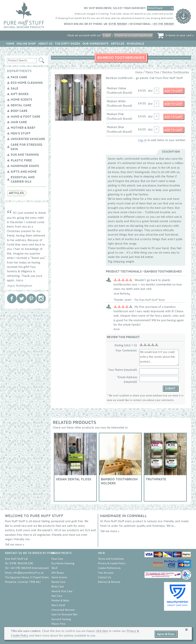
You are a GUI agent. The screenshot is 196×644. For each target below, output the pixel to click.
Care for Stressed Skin (65, 615)
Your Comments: (126, 350)
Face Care (19, 77)
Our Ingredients (96, 44)
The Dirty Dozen (68, 44)
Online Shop (26, 44)
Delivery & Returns (109, 582)
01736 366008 (118, 24)
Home (10, 44)
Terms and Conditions (111, 559)
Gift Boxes (20, 94)
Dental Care (21, 105)
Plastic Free (21, 160)
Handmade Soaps (25, 166)
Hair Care (19, 122)
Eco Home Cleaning (27, 83)
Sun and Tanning (25, 155)
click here (102, 631)
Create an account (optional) (133, 35)
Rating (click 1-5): (126, 345)
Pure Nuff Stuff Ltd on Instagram (41, 298)
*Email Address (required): (127, 379)
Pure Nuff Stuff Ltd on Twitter (21, 298)
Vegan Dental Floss (75, 467)
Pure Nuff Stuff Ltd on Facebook (12, 298)
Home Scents (22, 100)
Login (107, 35)
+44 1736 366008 (163, 24)
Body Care (19, 111)
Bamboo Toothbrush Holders (120, 467)
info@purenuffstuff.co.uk (28, 573)
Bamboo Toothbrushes (176, 72)
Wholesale (135, 44)
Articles (118, 44)
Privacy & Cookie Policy (112, 563)
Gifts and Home (24, 172)
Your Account (106, 573)
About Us (45, 44)
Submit (170, 389)
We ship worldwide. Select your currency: (115, 8)
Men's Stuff (21, 133)
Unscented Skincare (28, 139)
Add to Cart (174, 91)
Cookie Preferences (109, 568)
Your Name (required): (123, 370)
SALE (15, 89)
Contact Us (105, 577)
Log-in (142, 140)
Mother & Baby (23, 128)
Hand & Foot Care (26, 117)
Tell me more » (15, 545)
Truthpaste (165, 467)
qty (150, 91)
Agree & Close (166, 634)
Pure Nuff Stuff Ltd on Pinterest (31, 298)
